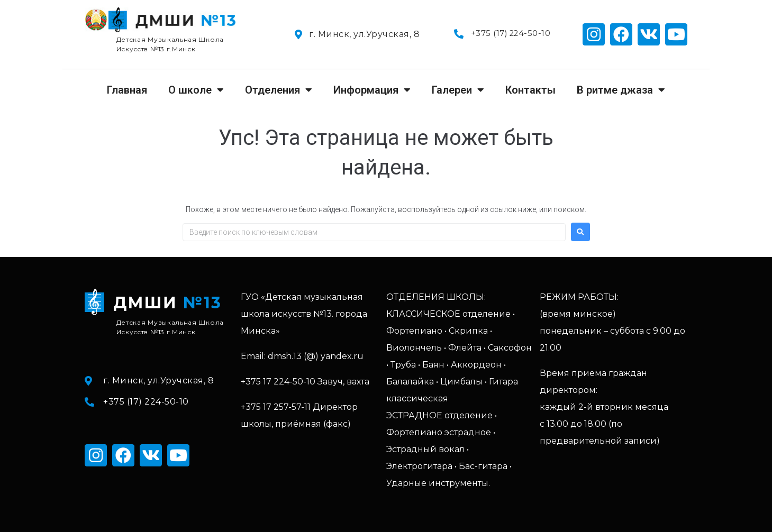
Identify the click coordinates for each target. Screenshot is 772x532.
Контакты (530, 90)
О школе (196, 90)
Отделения (279, 90)
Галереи (458, 90)
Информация (372, 90)
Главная (127, 90)
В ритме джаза (621, 90)
